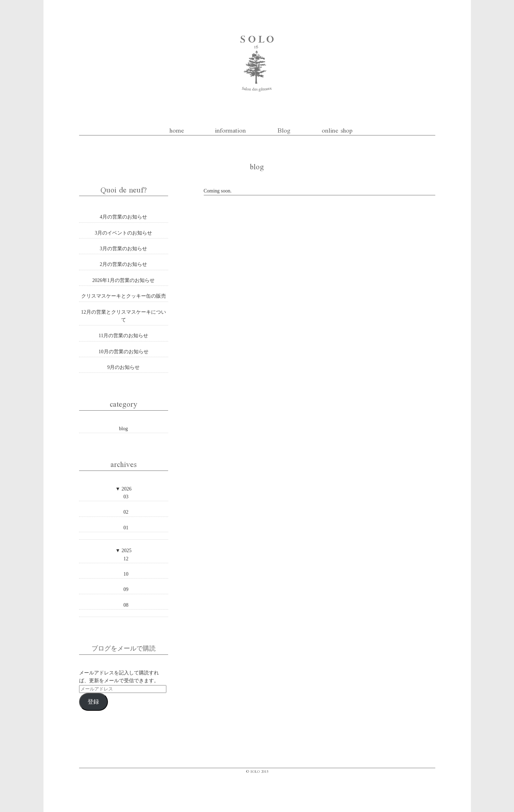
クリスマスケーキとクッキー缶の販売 (124, 296)
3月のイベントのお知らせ (123, 233)
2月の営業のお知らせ (123, 264)
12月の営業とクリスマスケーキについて (124, 316)
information (230, 130)
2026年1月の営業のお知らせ (123, 280)
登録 (93, 702)
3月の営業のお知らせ (123, 249)
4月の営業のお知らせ (123, 217)
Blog (284, 130)
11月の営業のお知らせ (123, 336)
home (177, 130)
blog (123, 429)
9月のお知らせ (123, 367)
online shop (337, 130)
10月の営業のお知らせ (124, 352)
